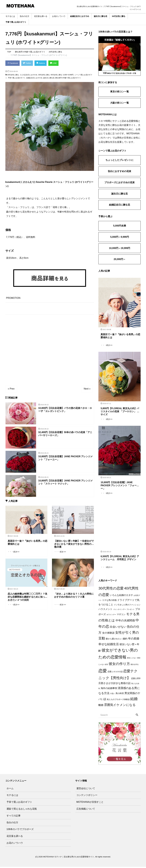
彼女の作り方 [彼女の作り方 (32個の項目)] (119, 665)
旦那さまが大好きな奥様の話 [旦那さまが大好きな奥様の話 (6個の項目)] (114, 684)
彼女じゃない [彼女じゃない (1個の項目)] (132, 659)
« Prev (11, 389)
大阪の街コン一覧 (120, 103)
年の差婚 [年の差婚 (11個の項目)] (134, 640)
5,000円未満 (120, 226)
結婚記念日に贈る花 (120, 205)
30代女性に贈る (119, 16)
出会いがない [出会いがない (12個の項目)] (118, 628)
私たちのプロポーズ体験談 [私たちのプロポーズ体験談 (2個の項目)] (118, 700)
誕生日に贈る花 (101, 16)
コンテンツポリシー (87, 796)
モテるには (10, 16)
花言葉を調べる (41, 16)
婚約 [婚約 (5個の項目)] (125, 640)
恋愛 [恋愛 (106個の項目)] (103, 672)
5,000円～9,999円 (120, 237)
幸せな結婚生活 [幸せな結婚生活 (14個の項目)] (109, 645)
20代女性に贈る (13, 75)
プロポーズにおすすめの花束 (120, 182)
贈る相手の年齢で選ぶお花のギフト (68, 77)
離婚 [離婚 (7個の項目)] (101, 706)
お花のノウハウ (59, 16)
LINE (53, 63)
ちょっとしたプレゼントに (120, 160)
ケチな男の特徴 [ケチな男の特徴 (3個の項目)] (109, 601)
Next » (87, 389)
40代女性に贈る (56, 75)
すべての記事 (14, 817)
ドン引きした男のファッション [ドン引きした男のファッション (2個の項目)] (127, 606)
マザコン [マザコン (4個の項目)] (121, 615)
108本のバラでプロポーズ (20, 830)
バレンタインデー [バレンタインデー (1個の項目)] (120, 610)
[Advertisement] (50, 347)
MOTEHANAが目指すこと (90, 803)
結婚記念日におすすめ (80, 16)
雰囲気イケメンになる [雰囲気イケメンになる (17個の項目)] (120, 706)
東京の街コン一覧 (120, 92)
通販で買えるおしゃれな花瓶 (22, 810)
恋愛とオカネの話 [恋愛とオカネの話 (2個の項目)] (115, 673)
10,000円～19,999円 (120, 248)
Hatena (40, 63)
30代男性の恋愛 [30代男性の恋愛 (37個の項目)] (111, 589)
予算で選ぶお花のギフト (16, 22)
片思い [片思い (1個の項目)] (113, 695)
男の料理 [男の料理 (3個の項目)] (120, 695)
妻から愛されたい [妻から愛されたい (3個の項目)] (114, 640)
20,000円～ (120, 259)
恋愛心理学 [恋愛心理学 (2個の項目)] (136, 680)
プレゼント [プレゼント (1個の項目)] (130, 610)
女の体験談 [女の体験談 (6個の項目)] (108, 634)
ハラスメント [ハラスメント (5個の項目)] (105, 610)
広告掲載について (86, 810)
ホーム (10, 789)
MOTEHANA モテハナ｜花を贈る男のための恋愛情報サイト (69, 858)
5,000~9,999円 (68, 75)
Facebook (12, 63)
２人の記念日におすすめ (28, 75)
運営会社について (86, 789)
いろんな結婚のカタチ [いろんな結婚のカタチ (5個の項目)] (121, 596)
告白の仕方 (25, 16)
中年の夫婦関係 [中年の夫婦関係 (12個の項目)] (125, 622)
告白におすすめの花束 (120, 171)
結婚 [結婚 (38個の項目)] (134, 700)
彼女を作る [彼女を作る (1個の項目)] (135, 666)
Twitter (27, 63)
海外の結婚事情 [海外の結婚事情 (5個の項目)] (109, 689)
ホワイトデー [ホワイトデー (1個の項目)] (111, 616)
